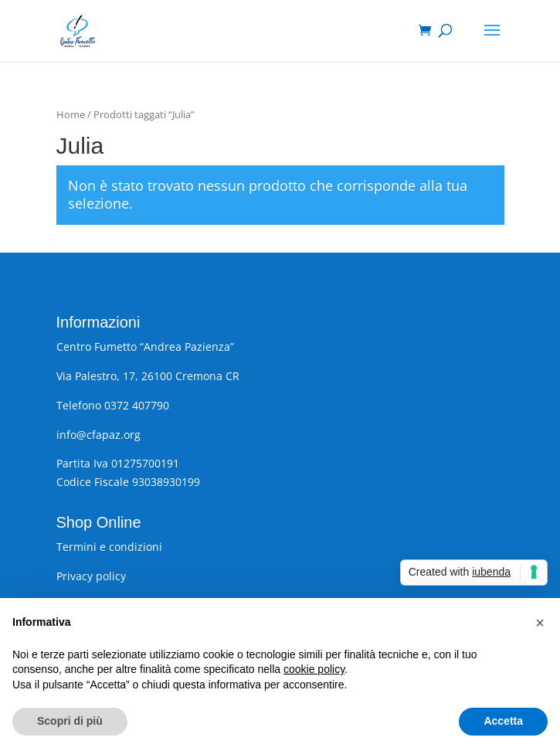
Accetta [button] (503, 721)
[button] (540, 623)
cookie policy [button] (314, 669)
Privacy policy (91, 576)
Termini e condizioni (109, 547)
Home (71, 114)
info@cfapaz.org (98, 435)
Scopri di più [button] (70, 721)
